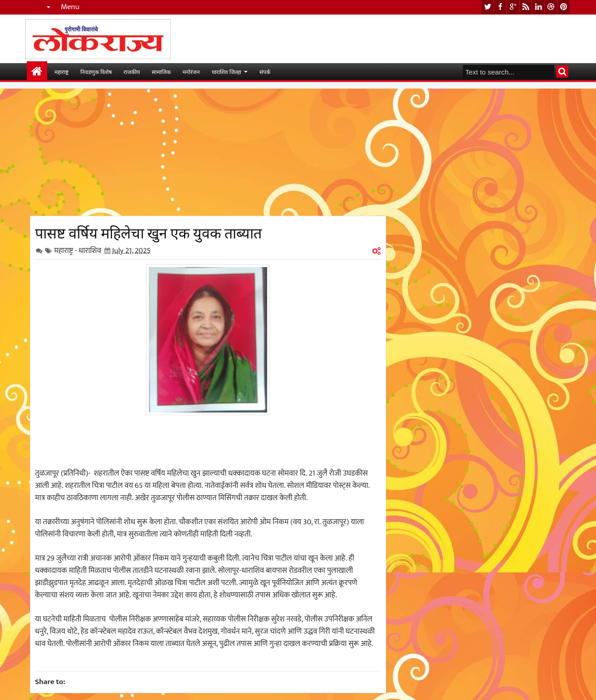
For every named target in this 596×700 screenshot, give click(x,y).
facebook (500, 7)
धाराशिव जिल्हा (226, 72)
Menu (70, 7)
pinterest (564, 7)
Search (562, 72)
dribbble (551, 7)
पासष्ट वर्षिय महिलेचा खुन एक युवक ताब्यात (148, 232)
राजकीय (132, 72)
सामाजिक (161, 72)
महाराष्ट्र (62, 72)
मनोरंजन (191, 72)
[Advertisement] (208, 152)
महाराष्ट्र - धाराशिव (78, 251)
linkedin (538, 7)
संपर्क (265, 72)
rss (526, 7)
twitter (487, 7)
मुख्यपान (37, 72)
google (513, 7)
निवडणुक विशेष (96, 72)
